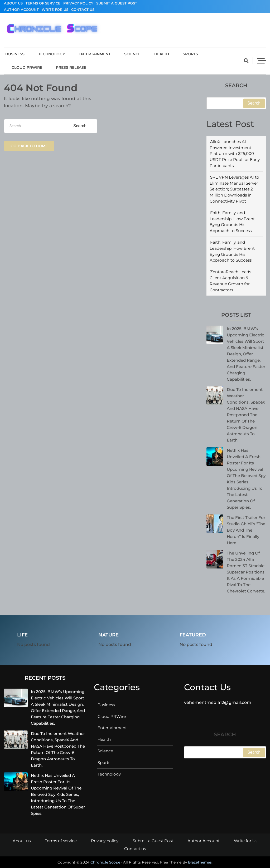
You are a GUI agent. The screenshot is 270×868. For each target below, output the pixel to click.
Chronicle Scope (105, 862)
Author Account (21, 9)
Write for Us (55, 9)
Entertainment (95, 54)
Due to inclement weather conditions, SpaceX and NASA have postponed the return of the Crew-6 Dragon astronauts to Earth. (246, 415)
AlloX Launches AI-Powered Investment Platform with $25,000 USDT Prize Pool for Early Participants (235, 154)
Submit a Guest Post (117, 3)
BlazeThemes (200, 862)
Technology (52, 54)
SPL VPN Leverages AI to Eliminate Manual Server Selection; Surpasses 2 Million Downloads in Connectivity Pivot (234, 189)
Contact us (83, 9)
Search (236, 86)
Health (162, 54)
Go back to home (29, 146)
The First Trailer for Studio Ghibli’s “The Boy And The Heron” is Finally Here (246, 530)
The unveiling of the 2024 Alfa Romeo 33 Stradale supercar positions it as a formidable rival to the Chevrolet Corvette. (246, 572)
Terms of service (43, 3)
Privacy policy (78, 3)
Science (132, 54)
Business (15, 54)
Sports (190, 54)
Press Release (71, 67)
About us (13, 3)
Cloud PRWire (27, 67)
